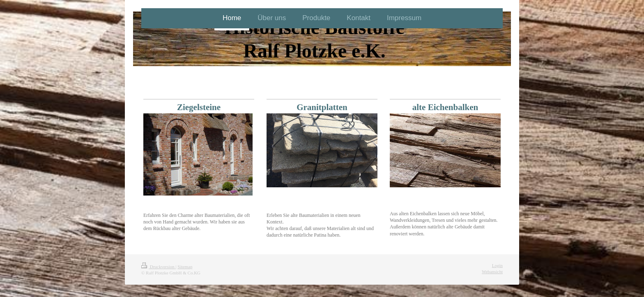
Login (497, 265)
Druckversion (158, 267)
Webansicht (492, 272)
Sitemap (185, 267)
